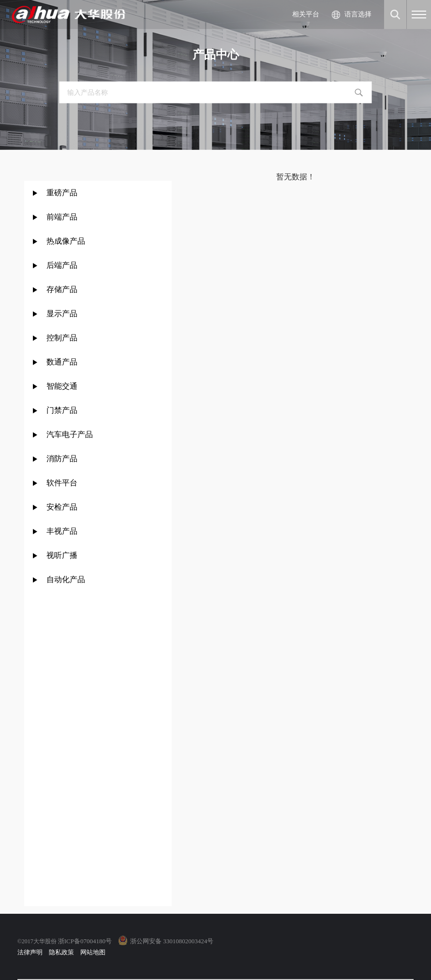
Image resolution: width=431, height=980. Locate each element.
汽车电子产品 (70, 434)
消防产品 (62, 459)
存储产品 (62, 289)
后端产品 (62, 265)
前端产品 (62, 217)
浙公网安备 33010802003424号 (172, 941)
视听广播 (62, 555)
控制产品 (63, 338)
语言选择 (358, 14)
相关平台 (306, 14)
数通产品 (62, 362)
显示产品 (62, 314)
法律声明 (30, 952)
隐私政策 (61, 952)
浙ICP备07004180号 (85, 941)
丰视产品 (62, 531)
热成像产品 (66, 241)
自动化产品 (66, 579)
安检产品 (62, 507)
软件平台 (62, 483)
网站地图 (93, 952)
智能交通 (62, 386)
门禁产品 (62, 410)
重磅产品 (62, 193)
